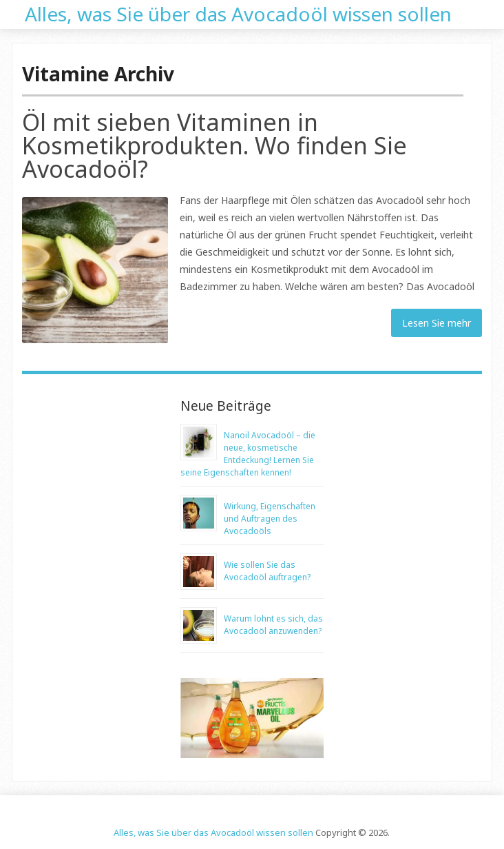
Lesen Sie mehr (437, 323)
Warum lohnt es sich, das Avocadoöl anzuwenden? (273, 625)
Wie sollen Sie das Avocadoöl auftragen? (267, 571)
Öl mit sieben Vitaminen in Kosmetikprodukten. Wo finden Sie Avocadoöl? (214, 145)
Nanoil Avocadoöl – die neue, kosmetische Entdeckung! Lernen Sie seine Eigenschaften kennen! (248, 454)
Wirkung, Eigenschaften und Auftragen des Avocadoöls (270, 519)
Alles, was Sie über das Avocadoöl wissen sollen (238, 12)
